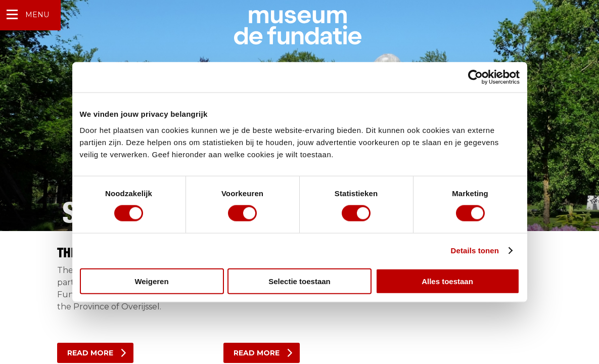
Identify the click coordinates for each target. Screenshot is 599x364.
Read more (90, 353)
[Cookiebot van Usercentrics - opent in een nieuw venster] (475, 77)
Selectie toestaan (299, 281)
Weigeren (151, 281)
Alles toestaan (447, 281)
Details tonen (475, 251)
